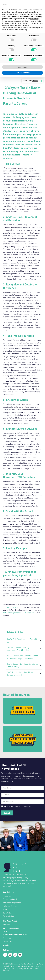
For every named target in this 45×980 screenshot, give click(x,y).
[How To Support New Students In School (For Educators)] (24, 665)
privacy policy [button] (20, 12)
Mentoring (7, 938)
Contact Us (7, 941)
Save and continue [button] (23, 73)
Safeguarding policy (11, 928)
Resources (7, 896)
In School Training (10, 906)
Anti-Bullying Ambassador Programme (19, 613)
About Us (7, 924)
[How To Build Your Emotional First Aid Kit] (24, 641)
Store (5, 909)
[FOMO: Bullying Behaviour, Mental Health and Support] (24, 674)
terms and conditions (22, 806)
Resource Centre (13, 607)
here (11, 782)
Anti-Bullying (9, 892)
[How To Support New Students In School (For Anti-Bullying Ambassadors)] (24, 657)
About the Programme (12, 903)
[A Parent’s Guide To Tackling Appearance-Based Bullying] (24, 649)
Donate (6, 945)
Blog (5, 931)
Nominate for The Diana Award (15, 935)
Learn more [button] (22, 67)
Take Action (8, 913)
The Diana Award (10, 921)
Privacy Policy (9, 916)
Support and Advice (11, 899)
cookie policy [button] (35, 19)
